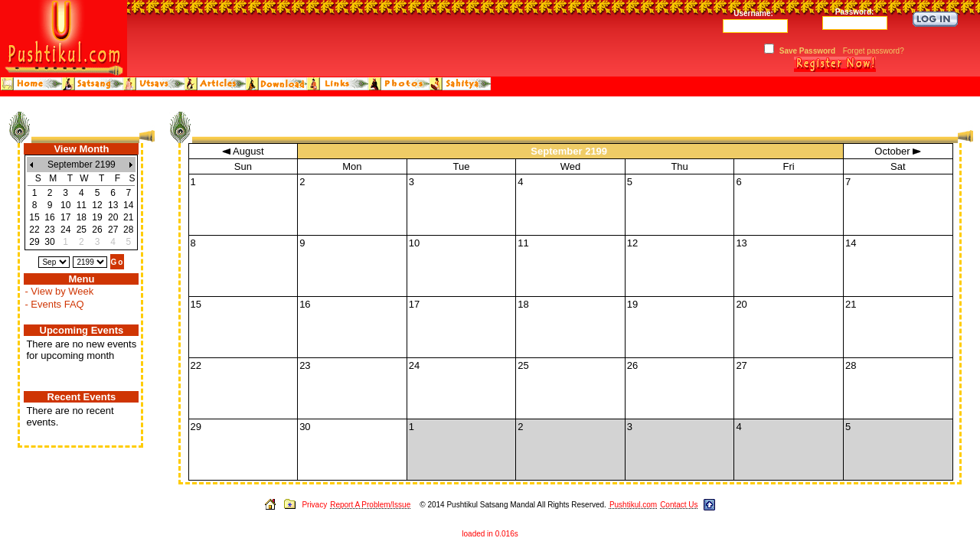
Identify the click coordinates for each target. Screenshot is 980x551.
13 (113, 205)
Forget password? (874, 51)
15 (34, 217)
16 (49, 217)
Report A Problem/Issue (370, 505)
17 (65, 217)
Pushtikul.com (633, 505)
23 (49, 230)
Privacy (314, 505)
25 (82, 230)
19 (97, 217)
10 (65, 205)
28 (128, 230)
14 (128, 205)
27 (113, 230)
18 (82, 217)
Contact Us (679, 505)
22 (34, 230)
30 (49, 242)
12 (97, 205)
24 (65, 230)
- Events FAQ (54, 304)
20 (113, 217)
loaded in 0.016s (490, 534)
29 (34, 242)
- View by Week (59, 291)
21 (128, 217)
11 (82, 205)
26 (97, 230)
